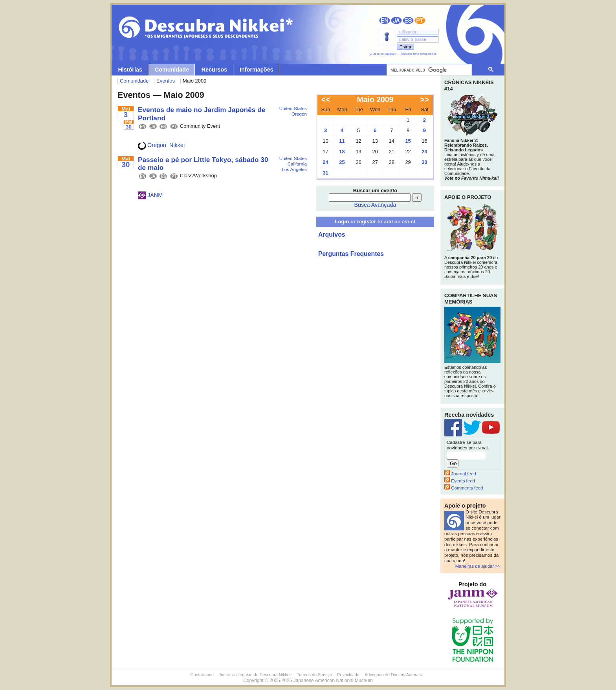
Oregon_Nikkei (161, 145)
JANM (150, 195)
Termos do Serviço (314, 675)
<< (326, 99)
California (297, 164)
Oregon (299, 114)
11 (342, 141)
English (385, 20)
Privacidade (348, 675)
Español (408, 20)
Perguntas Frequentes (351, 254)
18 (342, 152)
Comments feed (464, 488)
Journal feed (460, 474)
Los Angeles (294, 169)
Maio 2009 (375, 99)
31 (325, 173)
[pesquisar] (428, 70)
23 (424, 152)
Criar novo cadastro (383, 54)
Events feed (460, 481)
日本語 (396, 20)
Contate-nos (202, 675)
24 (325, 162)
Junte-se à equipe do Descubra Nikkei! (255, 675)
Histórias (130, 70)
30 (424, 162)
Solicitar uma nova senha (419, 54)
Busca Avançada (375, 205)
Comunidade (172, 70)
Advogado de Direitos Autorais (393, 675)
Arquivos (332, 235)
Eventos (166, 81)
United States (293, 108)
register (367, 222)
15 (408, 141)
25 (342, 162)
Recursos (214, 70)
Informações (257, 70)
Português (420, 20)
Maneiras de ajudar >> (478, 566)
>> (425, 99)
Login (342, 222)
